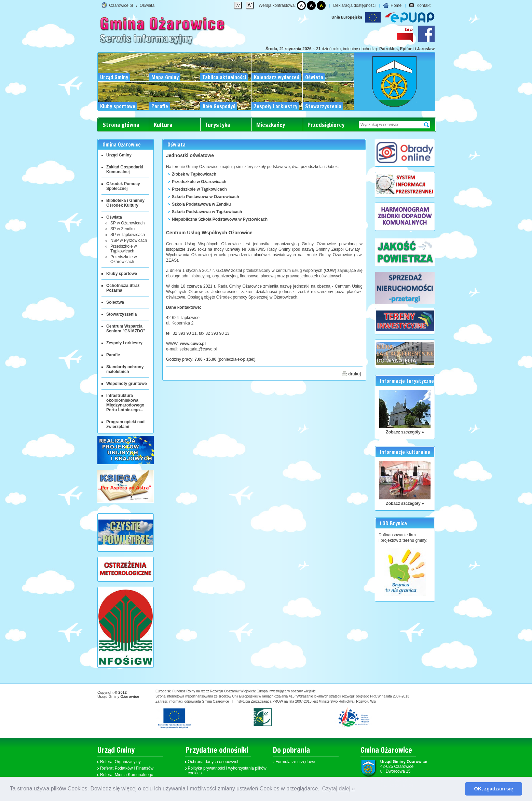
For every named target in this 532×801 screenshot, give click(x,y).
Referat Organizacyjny (120, 762)
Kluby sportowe (122, 274)
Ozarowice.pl (121, 5)
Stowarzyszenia (121, 314)
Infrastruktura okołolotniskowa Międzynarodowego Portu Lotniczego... (125, 403)
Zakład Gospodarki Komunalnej (125, 169)
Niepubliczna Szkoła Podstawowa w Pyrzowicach (220, 219)
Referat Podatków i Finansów (127, 768)
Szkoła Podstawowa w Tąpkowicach (207, 212)
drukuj (351, 374)
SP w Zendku (122, 229)
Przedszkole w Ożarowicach (124, 259)
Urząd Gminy (119, 155)
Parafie (113, 355)
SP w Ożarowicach (127, 223)
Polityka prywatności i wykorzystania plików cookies (227, 771)
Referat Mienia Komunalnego (127, 775)
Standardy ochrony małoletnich (125, 369)
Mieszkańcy (271, 125)
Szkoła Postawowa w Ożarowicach (206, 197)
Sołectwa (115, 302)
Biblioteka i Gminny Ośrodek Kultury (125, 203)
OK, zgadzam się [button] (494, 789)
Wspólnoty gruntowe (127, 384)
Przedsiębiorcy (326, 125)
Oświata (147, 5)
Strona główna (121, 125)
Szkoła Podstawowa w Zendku (201, 204)
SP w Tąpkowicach (128, 235)
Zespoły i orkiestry (124, 343)
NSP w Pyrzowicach (129, 240)
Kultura (163, 125)
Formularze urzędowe (295, 762)
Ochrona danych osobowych (214, 762)
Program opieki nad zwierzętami (125, 424)
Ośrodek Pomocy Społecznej (123, 186)
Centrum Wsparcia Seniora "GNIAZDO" (126, 329)
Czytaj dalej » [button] (339, 789)
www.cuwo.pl (193, 344)
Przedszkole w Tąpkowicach (124, 249)
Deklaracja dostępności (354, 5)
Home (392, 5)
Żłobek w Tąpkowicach (194, 174)
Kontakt (420, 5)
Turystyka (217, 125)
